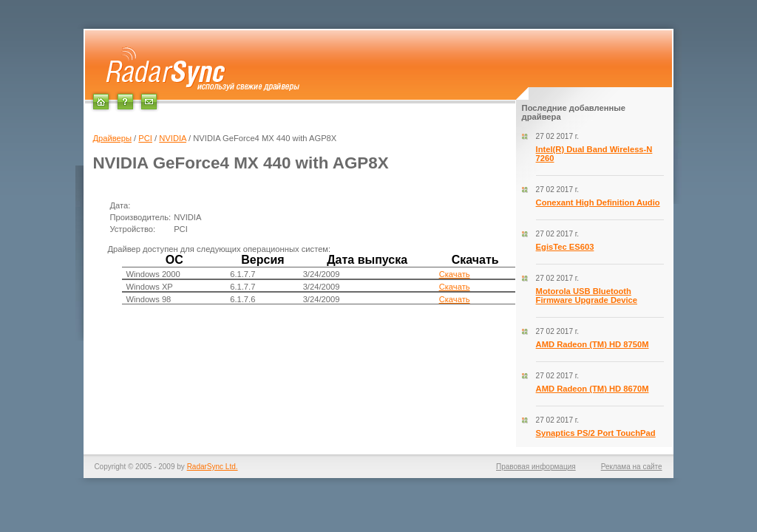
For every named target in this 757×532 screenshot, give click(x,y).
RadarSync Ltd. (213, 467)
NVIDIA (173, 138)
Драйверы (112, 138)
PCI (145, 138)
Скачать (455, 274)
